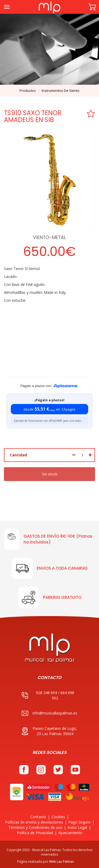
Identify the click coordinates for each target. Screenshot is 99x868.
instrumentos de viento (61, 91)
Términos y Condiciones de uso (35, 827)
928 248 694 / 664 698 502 (48, 695)
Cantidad (18, 455)
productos (28, 91)
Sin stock (50, 474)
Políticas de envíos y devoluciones (34, 822)
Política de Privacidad (35, 833)
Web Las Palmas (62, 862)
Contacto (38, 817)
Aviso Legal (77, 827)
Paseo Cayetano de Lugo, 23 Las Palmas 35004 (49, 731)
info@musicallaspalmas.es (49, 713)
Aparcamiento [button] (70, 833)
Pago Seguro (79, 822)
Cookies (58, 817)
